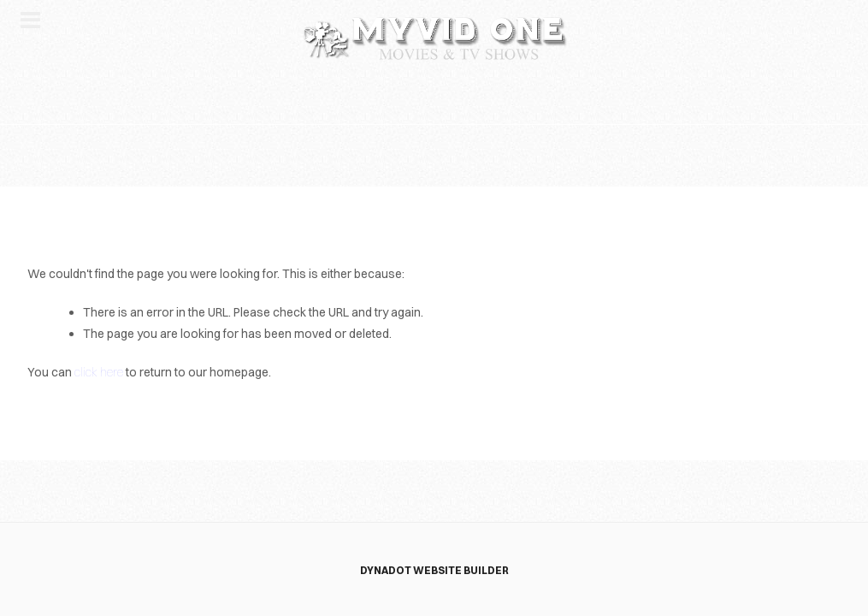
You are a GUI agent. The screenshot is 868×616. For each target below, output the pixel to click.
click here (99, 372)
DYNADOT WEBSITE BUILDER (434, 570)
